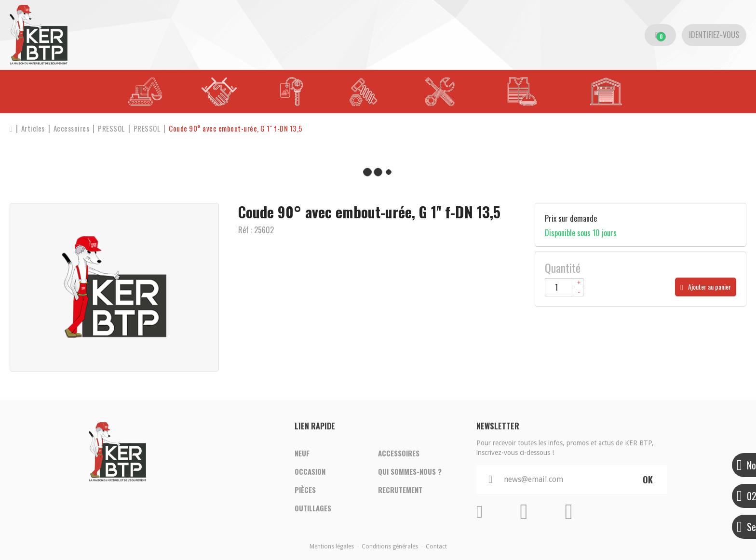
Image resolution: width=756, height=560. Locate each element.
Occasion (310, 471)
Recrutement (400, 490)
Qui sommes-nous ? (410, 471)
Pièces (305, 490)
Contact (436, 547)
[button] (236, 128)
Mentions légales (332, 547)
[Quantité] (564, 287)
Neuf (302, 453)
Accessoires (399, 453)
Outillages (313, 508)
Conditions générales (390, 547)
